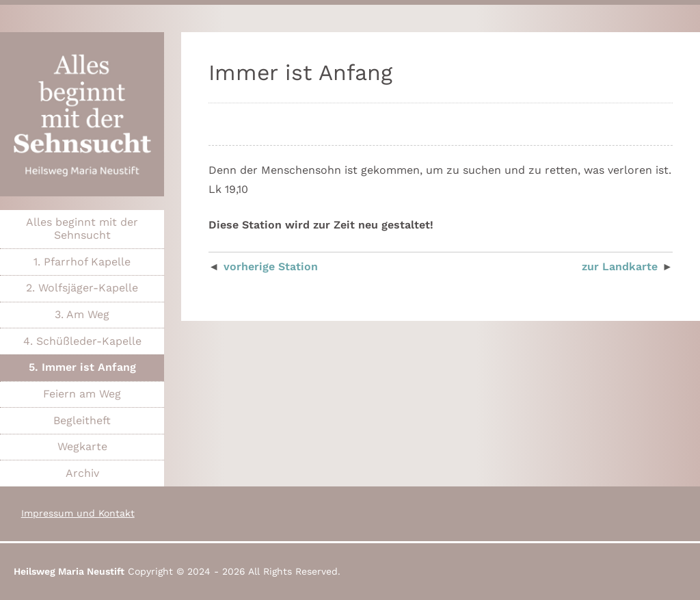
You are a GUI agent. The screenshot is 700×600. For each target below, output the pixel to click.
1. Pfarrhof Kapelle (82, 262)
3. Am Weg (82, 314)
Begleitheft (82, 420)
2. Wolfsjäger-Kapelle (82, 288)
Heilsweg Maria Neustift (69, 571)
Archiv (82, 473)
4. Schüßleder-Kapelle (82, 341)
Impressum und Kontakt (78, 513)
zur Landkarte (620, 266)
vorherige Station (271, 266)
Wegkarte (82, 446)
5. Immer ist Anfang (82, 367)
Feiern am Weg (82, 394)
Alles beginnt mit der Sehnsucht (82, 229)
